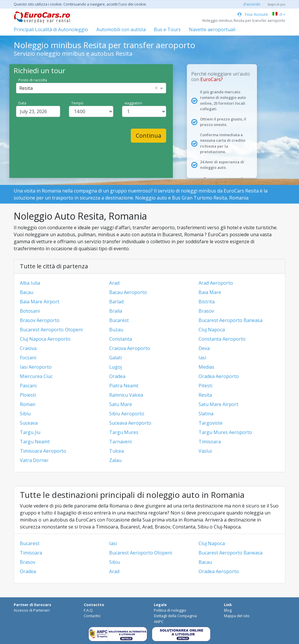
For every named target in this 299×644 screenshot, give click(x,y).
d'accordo (252, 4)
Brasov (206, 311)
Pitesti (205, 386)
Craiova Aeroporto (130, 348)
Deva (204, 348)
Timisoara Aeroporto (43, 451)
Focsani (28, 358)
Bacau (27, 292)
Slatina (206, 414)
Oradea (117, 376)
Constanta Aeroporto (222, 339)
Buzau (116, 330)
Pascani (28, 386)
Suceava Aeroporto (130, 423)
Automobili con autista (121, 29)
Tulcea (117, 451)
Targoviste (211, 423)
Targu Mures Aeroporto (225, 432)
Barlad (116, 302)
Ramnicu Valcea (126, 395)
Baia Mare (210, 292)
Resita (205, 395)
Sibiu (25, 414)
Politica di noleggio (170, 610)
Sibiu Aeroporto (127, 414)
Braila (116, 311)
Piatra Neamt (124, 386)
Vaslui (205, 451)
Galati (115, 358)
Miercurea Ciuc (36, 376)
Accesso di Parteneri (32, 610)
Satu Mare (121, 404)
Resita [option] (26, 88)
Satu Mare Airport (218, 404)
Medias (206, 367)
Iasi (202, 358)
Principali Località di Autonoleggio (51, 29)
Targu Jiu (30, 432)
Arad (114, 283)
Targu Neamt (35, 442)
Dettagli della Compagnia (175, 616)
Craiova (28, 348)
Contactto (92, 616)
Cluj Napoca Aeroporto (45, 339)
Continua (148, 135)
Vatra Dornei (34, 460)
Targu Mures (124, 432)
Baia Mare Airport (40, 302)
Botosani (30, 311)
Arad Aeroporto (216, 283)
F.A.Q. (89, 610)
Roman (28, 404)
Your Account (253, 14)
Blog (228, 610)
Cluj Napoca (212, 330)
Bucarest (119, 320)
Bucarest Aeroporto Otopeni (51, 330)
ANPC (159, 622)
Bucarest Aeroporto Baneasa (231, 320)
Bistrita (207, 302)
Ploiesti (28, 395)
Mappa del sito (237, 616)
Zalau (115, 460)
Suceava (29, 423)
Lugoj (115, 367)
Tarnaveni (120, 442)
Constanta (121, 339)
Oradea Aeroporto (219, 376)
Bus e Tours (167, 29)
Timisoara (210, 442)
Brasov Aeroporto (40, 320)
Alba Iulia (30, 283)
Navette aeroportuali (212, 29)
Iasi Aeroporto (36, 367)
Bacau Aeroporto (128, 292)
